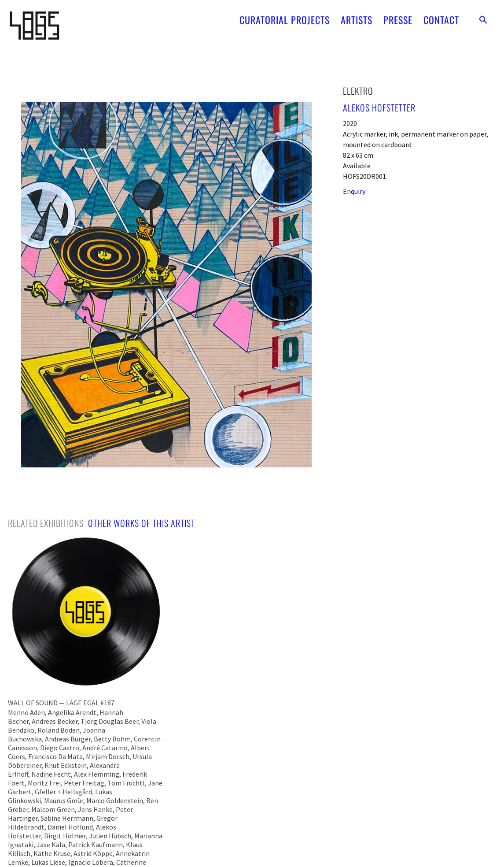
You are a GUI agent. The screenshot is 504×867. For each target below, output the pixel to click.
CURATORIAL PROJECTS (285, 16)
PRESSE (398, 16)
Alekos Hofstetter (379, 107)
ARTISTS (357, 16)
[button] (483, 16)
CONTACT (441, 16)
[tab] (46, 523)
